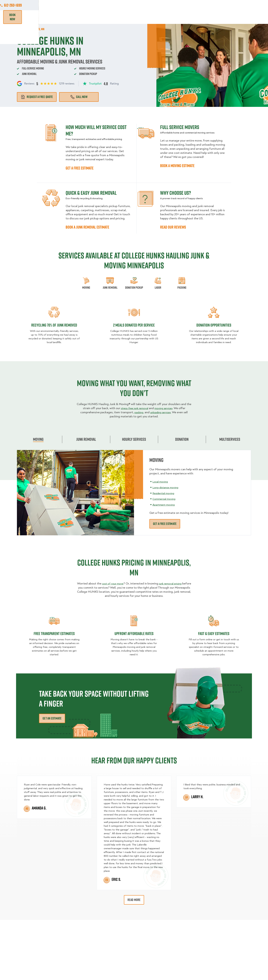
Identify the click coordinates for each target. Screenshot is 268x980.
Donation (182, 439)
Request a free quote (37, 97)
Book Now (241, 17)
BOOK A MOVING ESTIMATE (177, 166)
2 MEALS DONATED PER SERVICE (134, 325)
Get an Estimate (52, 718)
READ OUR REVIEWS (173, 227)
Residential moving (165, 493)
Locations (140, 5)
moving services (165, 408)
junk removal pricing (176, 584)
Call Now (79, 97)
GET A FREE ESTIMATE (80, 168)
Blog (215, 17)
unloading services (161, 412)
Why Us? (201, 17)
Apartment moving (165, 505)
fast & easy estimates (214, 633)
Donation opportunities (214, 325)
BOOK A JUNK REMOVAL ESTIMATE (87, 227)
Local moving (161, 482)
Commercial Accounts (113, 5)
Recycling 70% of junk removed (54, 325)
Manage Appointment (211, 5)
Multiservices (230, 439)
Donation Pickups (132, 17)
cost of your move (116, 584)
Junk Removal (104, 17)
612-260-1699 (242, 5)
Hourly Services (162, 17)
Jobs (90, 5)
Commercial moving (165, 499)
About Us (159, 5)
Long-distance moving (167, 487)
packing (137, 412)
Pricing (184, 17)
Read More (134, 900)
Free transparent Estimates (54, 633)
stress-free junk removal (133, 408)
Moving (84, 17)
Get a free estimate (165, 524)
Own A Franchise (181, 5)
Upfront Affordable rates (134, 633)
